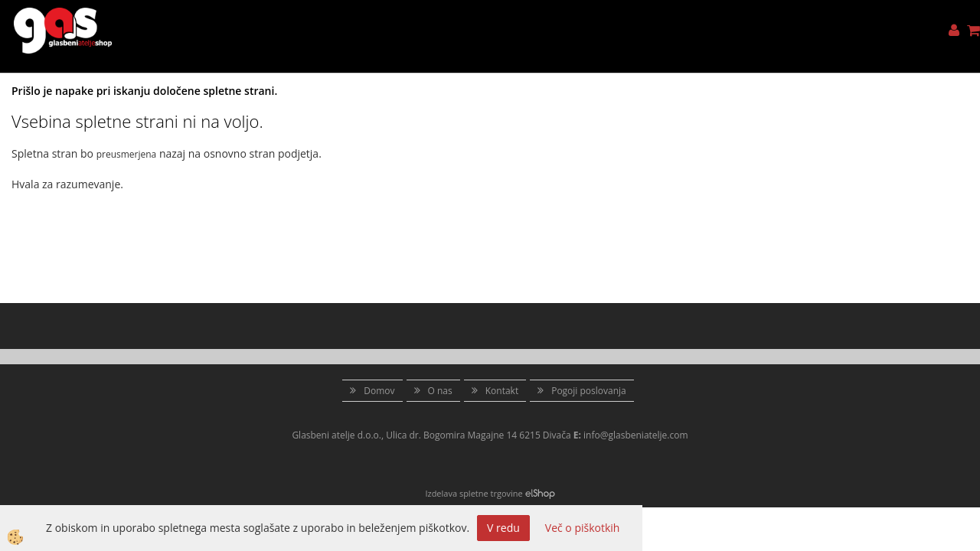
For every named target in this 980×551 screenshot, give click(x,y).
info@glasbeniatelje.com (636, 435)
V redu (503, 528)
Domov (379, 391)
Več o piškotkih (583, 528)
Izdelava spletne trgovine (474, 493)
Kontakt (502, 391)
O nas (440, 391)
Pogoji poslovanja (589, 391)
